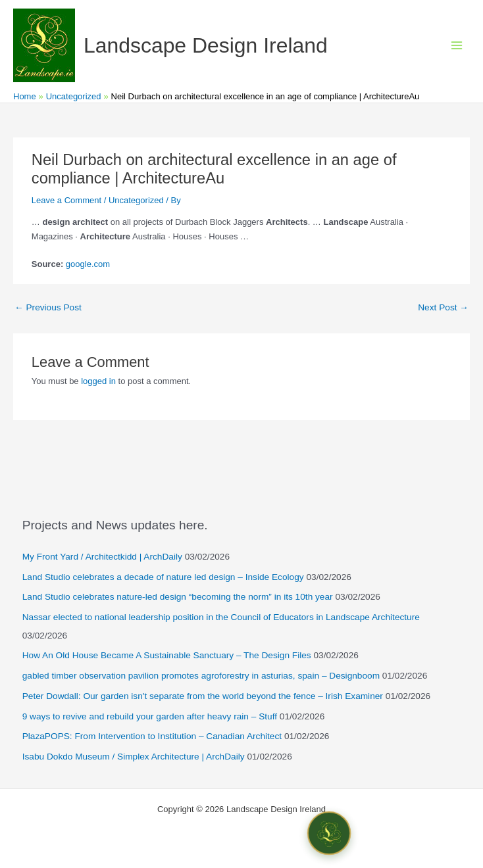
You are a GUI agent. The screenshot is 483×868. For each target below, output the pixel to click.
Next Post (443, 307)
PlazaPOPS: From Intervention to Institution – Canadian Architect (152, 736)
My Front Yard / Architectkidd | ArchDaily (102, 557)
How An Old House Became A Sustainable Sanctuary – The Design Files (167, 655)
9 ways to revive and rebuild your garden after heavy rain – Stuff (150, 716)
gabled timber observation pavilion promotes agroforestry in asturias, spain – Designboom (201, 676)
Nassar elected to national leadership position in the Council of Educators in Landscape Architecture (221, 617)
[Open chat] (329, 833)
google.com (88, 264)
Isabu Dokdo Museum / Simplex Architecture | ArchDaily (134, 757)
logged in (98, 381)
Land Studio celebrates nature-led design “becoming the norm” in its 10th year (178, 597)
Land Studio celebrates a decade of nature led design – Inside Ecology (163, 577)
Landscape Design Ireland (206, 45)
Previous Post (48, 307)
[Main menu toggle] (457, 45)
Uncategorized (136, 200)
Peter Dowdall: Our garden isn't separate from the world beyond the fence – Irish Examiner (203, 696)
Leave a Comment (66, 200)
